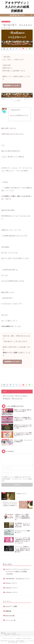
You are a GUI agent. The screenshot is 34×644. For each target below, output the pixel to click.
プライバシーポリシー (8, 638)
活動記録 (8, 611)
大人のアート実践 (6, 22)
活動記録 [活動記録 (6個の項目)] (7, 399)
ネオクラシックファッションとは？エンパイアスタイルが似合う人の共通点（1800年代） (17, 572)
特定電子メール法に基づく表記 (24, 638)
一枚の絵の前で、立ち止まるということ (17, 579)
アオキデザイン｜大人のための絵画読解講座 (17, 7)
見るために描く (10, 616)
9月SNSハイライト (11, 583)
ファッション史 (10, 620)
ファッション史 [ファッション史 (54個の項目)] (9, 396)
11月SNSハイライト (12, 592)
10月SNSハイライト (12, 588)
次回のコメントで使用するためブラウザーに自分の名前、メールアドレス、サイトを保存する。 (17, 479)
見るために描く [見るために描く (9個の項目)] (18, 399)
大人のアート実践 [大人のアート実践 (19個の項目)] (22, 396)
